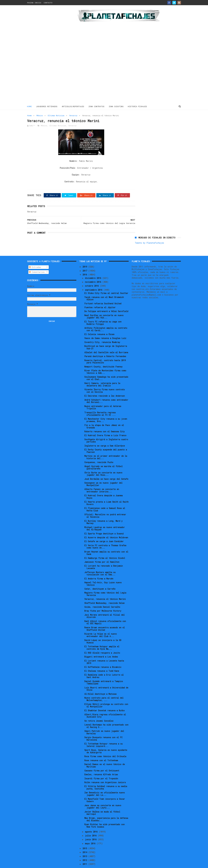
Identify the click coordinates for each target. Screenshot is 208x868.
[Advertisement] (48, 55)
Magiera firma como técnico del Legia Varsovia (105, 586)
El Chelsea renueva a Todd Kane (102, 662)
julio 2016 (91, 827)
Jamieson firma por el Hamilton (102, 553)
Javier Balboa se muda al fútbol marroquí (102, 804)
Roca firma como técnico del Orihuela (105, 748)
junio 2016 (91, 831)
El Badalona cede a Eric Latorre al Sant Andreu (104, 668)
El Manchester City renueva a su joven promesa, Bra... (106, 412)
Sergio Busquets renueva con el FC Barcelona (103, 730)
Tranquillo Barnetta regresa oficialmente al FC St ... (100, 405)
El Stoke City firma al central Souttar (106, 285)
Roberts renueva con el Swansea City (105, 423)
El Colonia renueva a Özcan (99, 326)
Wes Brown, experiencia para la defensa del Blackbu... (106, 811)
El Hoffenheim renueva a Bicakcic (103, 659)
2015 (85, 840)
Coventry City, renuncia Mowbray (102, 334)
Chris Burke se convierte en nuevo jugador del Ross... (103, 465)
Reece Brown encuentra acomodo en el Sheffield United (105, 620)
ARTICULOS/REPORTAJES (73, 106)
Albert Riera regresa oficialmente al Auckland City (105, 707)
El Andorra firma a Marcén (99, 570)
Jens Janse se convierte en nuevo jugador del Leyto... (103, 798)
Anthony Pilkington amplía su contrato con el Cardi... (106, 321)
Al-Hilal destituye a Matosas (100, 685)
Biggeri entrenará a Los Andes (101, 648)
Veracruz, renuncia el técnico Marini (105, 591)
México (40, 115)
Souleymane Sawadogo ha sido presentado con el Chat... (106, 370)
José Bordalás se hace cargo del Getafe (106, 470)
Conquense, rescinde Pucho (99, 454)
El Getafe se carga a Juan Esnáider (104, 533)
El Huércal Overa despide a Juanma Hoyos (103, 488)
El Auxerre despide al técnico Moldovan (106, 529)
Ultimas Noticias (56, 115)
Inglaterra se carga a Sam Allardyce (105, 437)
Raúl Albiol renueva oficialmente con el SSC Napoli (105, 614)
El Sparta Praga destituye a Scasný (104, 525)
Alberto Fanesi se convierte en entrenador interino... (102, 482)
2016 (85, 266)
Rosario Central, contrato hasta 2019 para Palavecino (105, 353)
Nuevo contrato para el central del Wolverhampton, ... (104, 691)
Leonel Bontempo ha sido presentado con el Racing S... (106, 717)
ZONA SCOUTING (116, 106)
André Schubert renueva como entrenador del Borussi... (106, 393)
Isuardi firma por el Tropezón (101, 770)
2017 (85, 262)
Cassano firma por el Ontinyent (102, 762)
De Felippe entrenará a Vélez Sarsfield (106, 303)
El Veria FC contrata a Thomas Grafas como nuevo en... (105, 538)
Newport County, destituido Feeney (103, 358)
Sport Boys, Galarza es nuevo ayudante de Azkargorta (106, 743)
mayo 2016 (91, 835)
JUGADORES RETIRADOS (47, 106)
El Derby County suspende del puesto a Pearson (106, 442)
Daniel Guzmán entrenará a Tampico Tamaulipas (104, 674)
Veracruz (73, 115)
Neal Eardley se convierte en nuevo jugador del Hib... (104, 308)
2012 (85, 852)
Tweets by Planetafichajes (149, 122)
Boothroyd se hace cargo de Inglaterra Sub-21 (106, 339)
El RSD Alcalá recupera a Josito (102, 644)
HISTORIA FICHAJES (138, 106)
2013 (85, 848)
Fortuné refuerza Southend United (103, 295)
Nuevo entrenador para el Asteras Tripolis (103, 399)
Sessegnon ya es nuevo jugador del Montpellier (103, 476)
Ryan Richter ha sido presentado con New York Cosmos (105, 817)
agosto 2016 (92, 823)
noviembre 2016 (94, 273)
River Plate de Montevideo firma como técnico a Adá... (105, 363)
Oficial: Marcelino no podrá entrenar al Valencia (105, 507)
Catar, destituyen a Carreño (100, 580)
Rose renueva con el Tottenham (101, 752)
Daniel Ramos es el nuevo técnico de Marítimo (105, 757)
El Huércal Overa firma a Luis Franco (105, 427)
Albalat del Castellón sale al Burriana (106, 344)
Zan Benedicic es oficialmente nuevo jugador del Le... (105, 785)
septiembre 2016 (94, 281)
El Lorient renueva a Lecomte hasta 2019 (104, 653)
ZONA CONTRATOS (97, 106)
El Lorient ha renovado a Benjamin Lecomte (104, 559)
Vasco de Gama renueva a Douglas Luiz (105, 330)
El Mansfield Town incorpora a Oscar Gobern (105, 792)
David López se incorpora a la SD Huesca (103, 633)
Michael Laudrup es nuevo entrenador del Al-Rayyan (105, 520)
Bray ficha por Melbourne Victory (103, 602)
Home (30, 106)
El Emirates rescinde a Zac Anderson (105, 387)
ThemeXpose (44, 864)
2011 (85, 856)
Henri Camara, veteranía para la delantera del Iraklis (102, 376)
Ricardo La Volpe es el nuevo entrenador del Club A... (101, 627)
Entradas (35, 259)
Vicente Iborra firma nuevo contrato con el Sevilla (105, 382)
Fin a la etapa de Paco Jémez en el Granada (104, 418)
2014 (85, 844)
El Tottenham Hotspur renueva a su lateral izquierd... (103, 736)
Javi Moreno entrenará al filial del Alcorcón (105, 608)
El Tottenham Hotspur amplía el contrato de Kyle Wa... (102, 639)
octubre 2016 (92, 277)
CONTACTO (48, 3)
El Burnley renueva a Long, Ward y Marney (103, 514)
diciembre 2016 (94, 270)
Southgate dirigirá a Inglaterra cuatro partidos (106, 432)
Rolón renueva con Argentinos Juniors (105, 774)
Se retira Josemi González (99, 712)
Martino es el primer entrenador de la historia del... (106, 449)
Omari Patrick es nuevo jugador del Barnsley (104, 724)
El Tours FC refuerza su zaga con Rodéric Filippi (103, 314)
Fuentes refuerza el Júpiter (100, 299)
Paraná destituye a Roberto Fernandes (105, 348)
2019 (85, 258)
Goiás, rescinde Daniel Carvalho (102, 598)
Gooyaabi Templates (77, 864)
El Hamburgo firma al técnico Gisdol (105, 550)
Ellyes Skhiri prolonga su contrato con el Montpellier (106, 697)
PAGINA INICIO (34, 3)
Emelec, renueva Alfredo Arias (101, 766)
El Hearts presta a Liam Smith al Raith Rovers (106, 495)
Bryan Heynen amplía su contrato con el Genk (106, 544)
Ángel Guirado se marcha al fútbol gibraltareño (103, 459)
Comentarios (37, 264)
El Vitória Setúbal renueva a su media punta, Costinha (106, 779)
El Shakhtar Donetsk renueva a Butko (105, 702)
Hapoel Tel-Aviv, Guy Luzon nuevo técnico (103, 575)
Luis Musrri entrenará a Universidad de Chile (106, 680)
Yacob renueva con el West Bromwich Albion (104, 290)
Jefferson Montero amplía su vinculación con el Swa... (100, 565)
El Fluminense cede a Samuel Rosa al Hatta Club (105, 501)
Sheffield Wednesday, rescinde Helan (105, 595)
